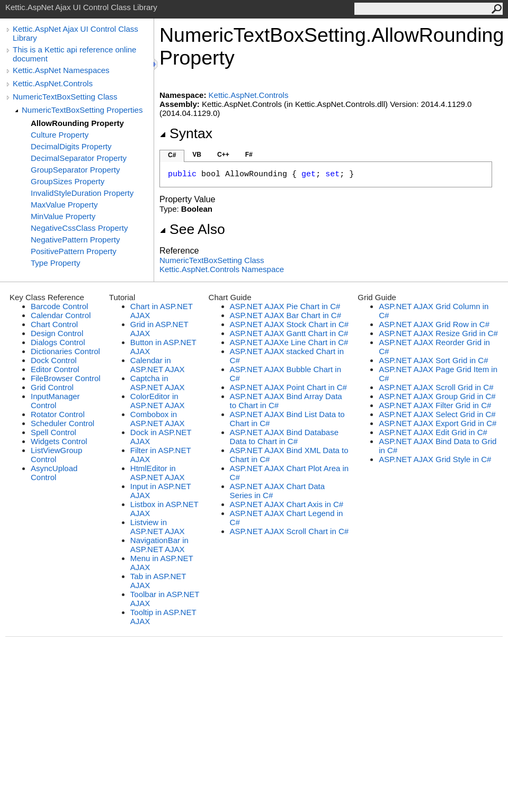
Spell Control (54, 432)
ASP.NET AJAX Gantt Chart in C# (289, 333)
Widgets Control (59, 441)
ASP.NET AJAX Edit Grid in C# (433, 432)
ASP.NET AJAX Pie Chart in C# (285, 306)
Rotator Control (58, 414)
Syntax (186, 133)
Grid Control (52, 387)
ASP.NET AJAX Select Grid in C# (437, 414)
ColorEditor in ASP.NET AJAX (158, 401)
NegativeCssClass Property (79, 228)
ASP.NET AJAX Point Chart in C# (288, 387)
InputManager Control (55, 401)
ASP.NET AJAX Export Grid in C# (438, 423)
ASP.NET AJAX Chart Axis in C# (287, 504)
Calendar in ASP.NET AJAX (158, 365)
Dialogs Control (58, 342)
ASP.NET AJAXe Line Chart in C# (289, 342)
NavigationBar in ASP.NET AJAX (159, 545)
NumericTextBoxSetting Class (65, 97)
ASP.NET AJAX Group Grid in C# (437, 396)
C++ (223, 155)
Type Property (55, 263)
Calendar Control (61, 315)
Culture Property (60, 135)
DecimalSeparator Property (79, 158)
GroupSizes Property (68, 181)
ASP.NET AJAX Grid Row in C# (434, 324)
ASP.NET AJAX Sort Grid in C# (433, 360)
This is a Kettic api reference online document (74, 54)
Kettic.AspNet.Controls (53, 83)
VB (197, 155)
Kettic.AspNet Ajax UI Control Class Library (75, 33)
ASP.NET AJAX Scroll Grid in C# (436, 387)
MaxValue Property (64, 205)
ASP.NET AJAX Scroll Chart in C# (289, 531)
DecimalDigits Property (71, 146)
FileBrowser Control (66, 378)
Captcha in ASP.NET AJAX (158, 383)
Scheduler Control (63, 423)
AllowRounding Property (77, 123)
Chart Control (54, 324)
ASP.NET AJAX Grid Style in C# (435, 459)
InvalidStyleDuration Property (82, 193)
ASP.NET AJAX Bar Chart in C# (286, 315)
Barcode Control (59, 306)
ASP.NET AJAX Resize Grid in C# (438, 333)
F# (249, 155)
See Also (192, 229)
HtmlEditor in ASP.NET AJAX (158, 473)
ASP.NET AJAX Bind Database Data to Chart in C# (284, 437)
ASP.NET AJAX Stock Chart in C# (289, 324)
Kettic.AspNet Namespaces (61, 70)
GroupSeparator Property (75, 170)
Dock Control (54, 360)
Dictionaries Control (65, 351)
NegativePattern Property (75, 240)
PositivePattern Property (74, 251)
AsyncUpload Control (54, 473)
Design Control (57, 333)
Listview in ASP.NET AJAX (158, 527)
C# (172, 155)
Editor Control (55, 369)
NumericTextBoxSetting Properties (82, 110)
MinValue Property (63, 216)
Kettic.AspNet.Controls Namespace (222, 269)
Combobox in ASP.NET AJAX (158, 419)
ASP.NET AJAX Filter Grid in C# (435, 405)
